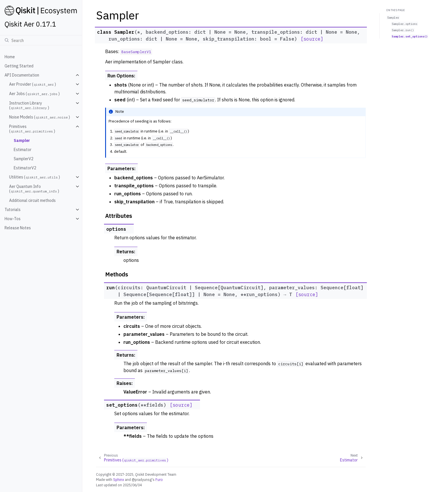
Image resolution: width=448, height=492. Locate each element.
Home (10, 57)
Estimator (23, 150)
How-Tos (13, 219)
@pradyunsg (142, 479)
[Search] (41, 40)
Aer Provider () (33, 84)
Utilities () (35, 177)
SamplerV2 (24, 159)
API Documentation (22, 75)
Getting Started (19, 66)
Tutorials (13, 210)
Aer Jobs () (34, 94)
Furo (159, 479)
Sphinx (119, 479)
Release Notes (18, 228)
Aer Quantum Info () (34, 189)
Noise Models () (40, 117)
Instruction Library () (29, 105)
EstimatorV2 (25, 168)
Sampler (22, 140)
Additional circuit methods (32, 200)
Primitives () (32, 129)
